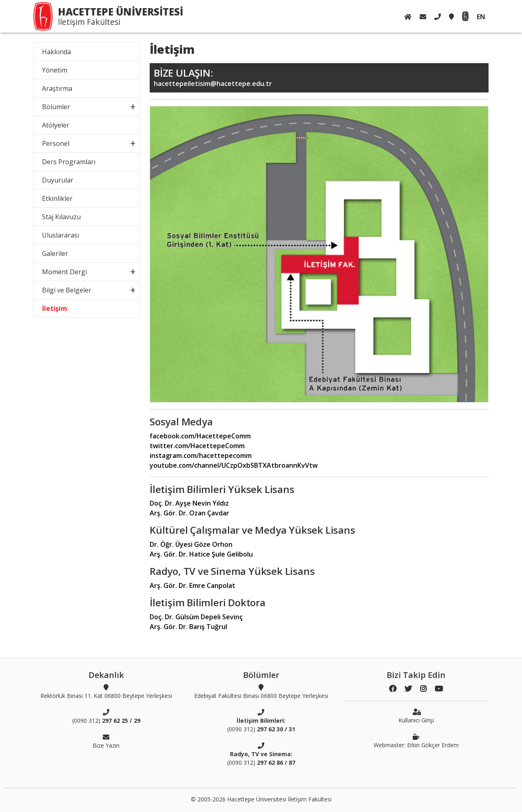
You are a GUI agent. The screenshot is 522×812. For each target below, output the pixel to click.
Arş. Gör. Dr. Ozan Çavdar (189, 513)
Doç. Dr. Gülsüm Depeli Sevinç (196, 617)
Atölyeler (56, 125)
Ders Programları (69, 162)
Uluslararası (61, 235)
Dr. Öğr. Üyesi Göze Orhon (191, 544)
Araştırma (57, 88)
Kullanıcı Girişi (416, 716)
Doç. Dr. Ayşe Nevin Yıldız (189, 503)
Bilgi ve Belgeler (67, 290)
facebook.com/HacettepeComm (200, 436)
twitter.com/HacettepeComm (197, 446)
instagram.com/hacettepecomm (201, 456)
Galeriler (55, 253)
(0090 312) (106, 716)
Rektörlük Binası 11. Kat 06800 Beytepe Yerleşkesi (106, 691)
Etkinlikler (57, 198)
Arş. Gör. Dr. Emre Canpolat (192, 585)
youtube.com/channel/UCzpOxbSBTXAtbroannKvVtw (234, 465)
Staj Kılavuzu (61, 217)
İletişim (55, 308)
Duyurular (58, 180)
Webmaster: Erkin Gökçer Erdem (416, 741)
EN (481, 17)
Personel (56, 143)
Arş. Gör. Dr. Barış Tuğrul (188, 627)
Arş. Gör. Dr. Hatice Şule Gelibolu (201, 554)
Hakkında (56, 52)
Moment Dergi (64, 272)
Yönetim (55, 70)
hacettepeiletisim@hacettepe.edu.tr (319, 77)
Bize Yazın (106, 741)
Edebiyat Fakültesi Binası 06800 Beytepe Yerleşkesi (261, 691)
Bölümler (56, 107)
